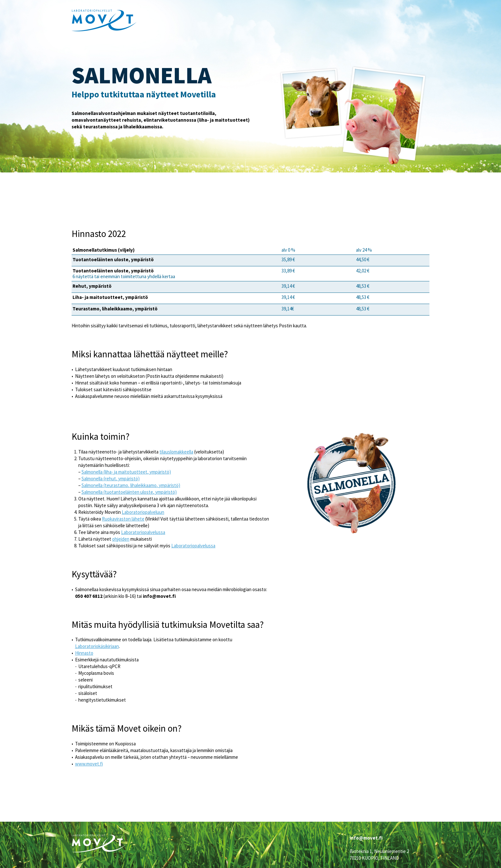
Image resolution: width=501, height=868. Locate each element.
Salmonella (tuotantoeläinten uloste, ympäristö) (129, 492)
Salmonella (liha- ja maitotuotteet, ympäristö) (126, 472)
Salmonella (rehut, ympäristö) (111, 479)
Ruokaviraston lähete (123, 519)
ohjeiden (121, 539)
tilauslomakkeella (176, 452)
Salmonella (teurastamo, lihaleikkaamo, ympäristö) (131, 485)
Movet (104, 20)
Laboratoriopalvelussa (143, 532)
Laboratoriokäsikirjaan (97, 646)
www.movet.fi (89, 764)
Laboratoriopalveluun (143, 512)
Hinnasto (84, 653)
